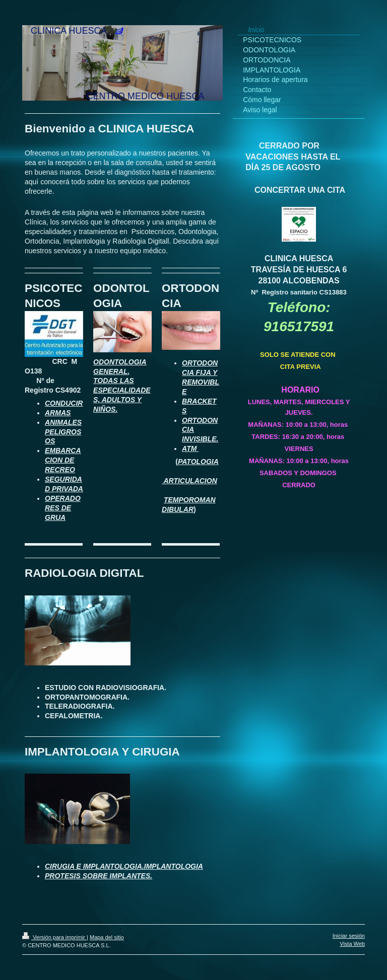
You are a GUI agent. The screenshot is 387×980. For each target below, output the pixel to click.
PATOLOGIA (198, 462)
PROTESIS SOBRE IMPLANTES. (99, 876)
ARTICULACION (189, 481)
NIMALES (66, 422)
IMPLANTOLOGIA (174, 866)
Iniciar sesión (349, 936)
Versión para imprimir (54, 937)
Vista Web (352, 944)
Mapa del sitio (107, 937)
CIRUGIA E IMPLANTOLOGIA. (94, 866)
